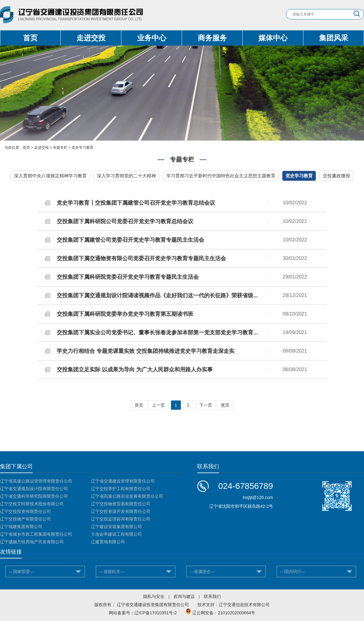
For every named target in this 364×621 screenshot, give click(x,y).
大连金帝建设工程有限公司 (116, 534)
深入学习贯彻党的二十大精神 (126, 176)
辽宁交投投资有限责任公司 (25, 511)
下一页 (206, 405)
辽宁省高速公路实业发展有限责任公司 (127, 496)
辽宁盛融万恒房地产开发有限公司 (32, 542)
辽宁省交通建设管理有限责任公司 (123, 481)
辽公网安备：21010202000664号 (224, 613)
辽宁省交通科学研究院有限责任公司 (34, 496)
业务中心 (152, 38)
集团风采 (334, 38)
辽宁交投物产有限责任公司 (25, 519)
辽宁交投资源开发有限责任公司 (121, 511)
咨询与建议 (184, 596)
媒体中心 (273, 38)
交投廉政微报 (336, 176)
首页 (30, 38)
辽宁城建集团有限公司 (21, 527)
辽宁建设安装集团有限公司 (116, 527)
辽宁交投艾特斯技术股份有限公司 (32, 504)
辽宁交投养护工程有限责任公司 (121, 489)
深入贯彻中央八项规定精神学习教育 (50, 176)
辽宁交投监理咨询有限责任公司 (121, 519)
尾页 (225, 405)
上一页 (158, 405)
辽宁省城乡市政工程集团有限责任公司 (36, 534)
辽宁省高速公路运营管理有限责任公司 (36, 481)
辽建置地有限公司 (108, 542)
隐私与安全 (154, 596)
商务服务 (212, 38)
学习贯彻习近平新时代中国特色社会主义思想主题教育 (221, 176)
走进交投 (91, 38)
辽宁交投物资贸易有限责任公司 (121, 504)
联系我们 (212, 596)
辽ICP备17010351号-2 (156, 613)
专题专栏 (60, 148)
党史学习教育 (83, 148)
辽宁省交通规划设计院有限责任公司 (34, 489)
